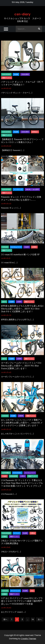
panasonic (6, 74)
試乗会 (33, 533)
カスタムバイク (16, 247)
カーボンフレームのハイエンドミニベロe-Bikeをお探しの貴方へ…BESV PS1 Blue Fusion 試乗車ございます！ (21, 366)
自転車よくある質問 (32, 189)
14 (33, 619)
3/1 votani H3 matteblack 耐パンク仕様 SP (20, 255)
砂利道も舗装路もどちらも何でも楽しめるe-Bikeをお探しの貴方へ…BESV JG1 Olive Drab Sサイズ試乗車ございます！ (22, 309)
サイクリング (15, 591)
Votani (5, 247)
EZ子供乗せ (6, 473)
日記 (32, 591)
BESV (4, 302)
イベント (17, 533)
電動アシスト (7, 78)
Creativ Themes (29, 639)
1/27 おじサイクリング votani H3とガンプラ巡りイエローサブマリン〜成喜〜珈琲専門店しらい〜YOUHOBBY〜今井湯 (22, 601)
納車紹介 (35, 132)
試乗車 (34, 247)
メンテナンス (18, 189)
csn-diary (22, 14)
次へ (40, 619)
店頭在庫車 (25, 74)
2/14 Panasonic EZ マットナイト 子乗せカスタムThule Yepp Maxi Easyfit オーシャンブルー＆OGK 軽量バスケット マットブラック (22, 483)
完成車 (16, 74)
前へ (5, 619)
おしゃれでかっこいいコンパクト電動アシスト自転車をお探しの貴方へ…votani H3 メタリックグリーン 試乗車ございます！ (22, 423)
